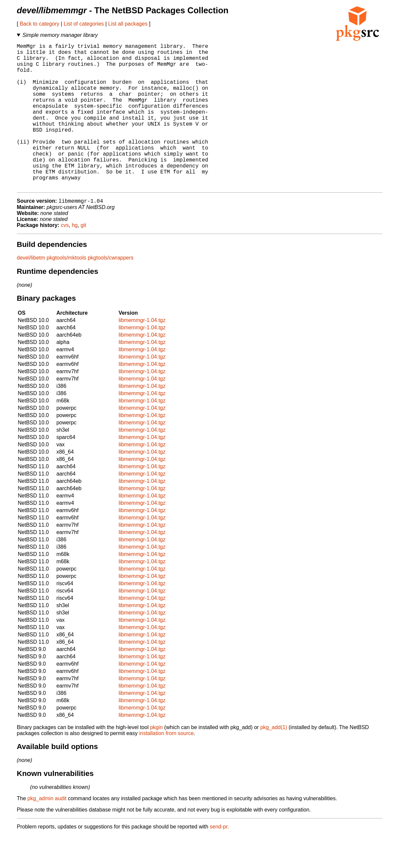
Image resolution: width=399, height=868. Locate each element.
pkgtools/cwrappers (111, 291)
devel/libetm (31, 291)
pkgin (156, 760)
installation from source (167, 766)
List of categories (84, 24)
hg (75, 258)
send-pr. (219, 860)
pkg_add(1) (274, 760)
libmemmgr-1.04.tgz (142, 353)
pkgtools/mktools (66, 291)
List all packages (128, 24)
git (84, 258)
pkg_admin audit (47, 831)
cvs (65, 258)
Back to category (39, 24)
